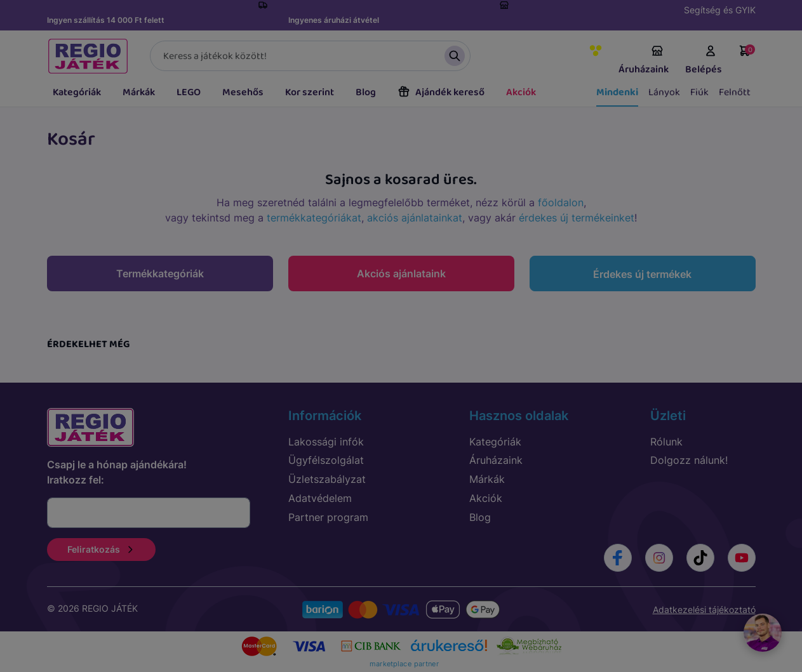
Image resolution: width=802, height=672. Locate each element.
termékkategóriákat (314, 218)
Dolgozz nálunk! (689, 460)
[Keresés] (310, 56)
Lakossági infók (326, 442)
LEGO (189, 92)
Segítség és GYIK (720, 10)
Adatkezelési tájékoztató (704, 609)
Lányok (664, 92)
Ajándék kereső (441, 92)
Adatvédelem (320, 498)
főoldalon (561, 202)
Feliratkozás (101, 549)
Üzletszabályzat (327, 479)
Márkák (139, 92)
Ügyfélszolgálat (326, 460)
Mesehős (243, 92)
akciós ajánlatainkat (415, 218)
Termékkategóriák (160, 273)
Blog (366, 92)
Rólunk (666, 442)
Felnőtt (735, 92)
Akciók (521, 92)
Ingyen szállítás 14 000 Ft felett (106, 20)
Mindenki (617, 92)
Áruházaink (644, 61)
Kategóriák (77, 92)
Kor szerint (310, 92)
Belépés (704, 61)
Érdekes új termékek (642, 274)
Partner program (328, 517)
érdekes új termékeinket (577, 218)
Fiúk (699, 92)
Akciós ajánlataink (401, 273)
